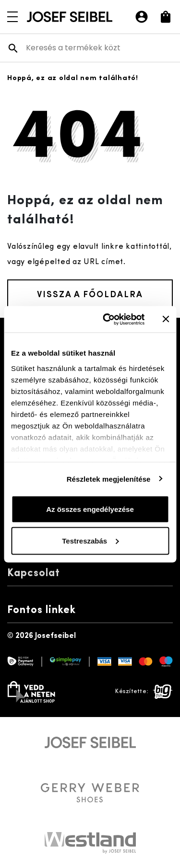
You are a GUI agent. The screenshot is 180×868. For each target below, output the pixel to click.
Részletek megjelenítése (109, 479)
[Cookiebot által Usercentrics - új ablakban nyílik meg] (107, 319)
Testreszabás (90, 540)
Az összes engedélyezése (90, 509)
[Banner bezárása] (166, 319)
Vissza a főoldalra (90, 294)
